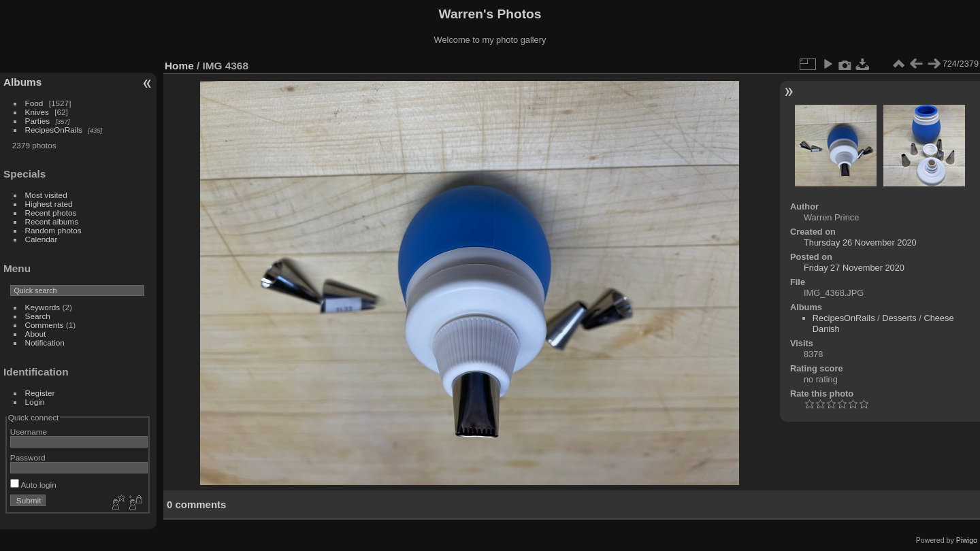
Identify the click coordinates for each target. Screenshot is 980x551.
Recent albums (52, 221)
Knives (37, 112)
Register (40, 393)
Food (34, 103)
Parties (38, 121)
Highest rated (49, 204)
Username (29, 432)
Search (38, 316)
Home (179, 66)
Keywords (43, 307)
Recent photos (51, 213)
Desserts (899, 318)
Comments (45, 325)
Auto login (33, 485)
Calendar (42, 239)
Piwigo (967, 540)
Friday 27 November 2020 (854, 268)
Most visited (46, 195)
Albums (22, 82)
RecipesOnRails (54, 130)
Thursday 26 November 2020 (860, 243)
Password (28, 457)
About (36, 334)
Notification (45, 343)
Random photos (53, 230)
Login (35, 402)
